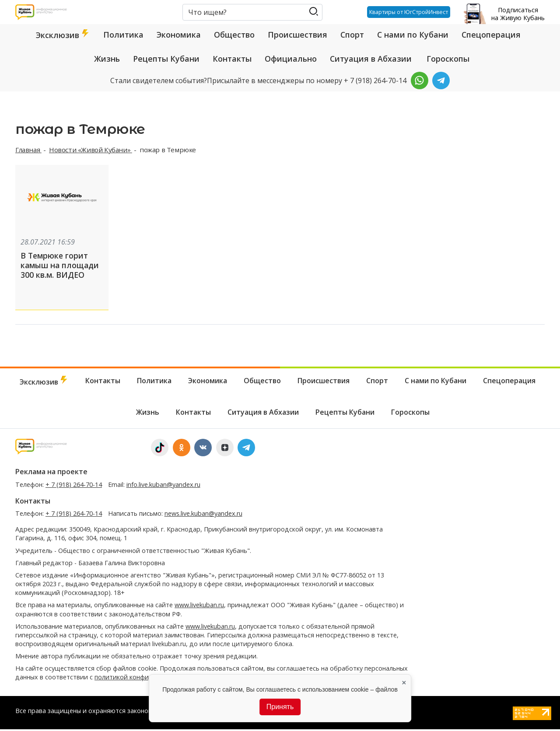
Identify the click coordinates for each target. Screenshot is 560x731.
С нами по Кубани (413, 35)
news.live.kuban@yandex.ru (203, 515)
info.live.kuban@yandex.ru (163, 486)
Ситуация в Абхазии (371, 59)
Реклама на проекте (51, 473)
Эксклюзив (63, 35)
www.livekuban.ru (199, 607)
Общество (234, 35)
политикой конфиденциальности (145, 679)
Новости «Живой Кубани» (91, 150)
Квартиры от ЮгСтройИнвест (407, 12)
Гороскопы (448, 59)
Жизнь (107, 59)
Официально (291, 59)
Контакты (232, 59)
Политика (123, 35)
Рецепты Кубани (166, 59)
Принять (280, 707)
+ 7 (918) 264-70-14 (74, 486)
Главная (28, 150)
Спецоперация (491, 35)
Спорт (352, 35)
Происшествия (297, 35)
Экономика (179, 35)
